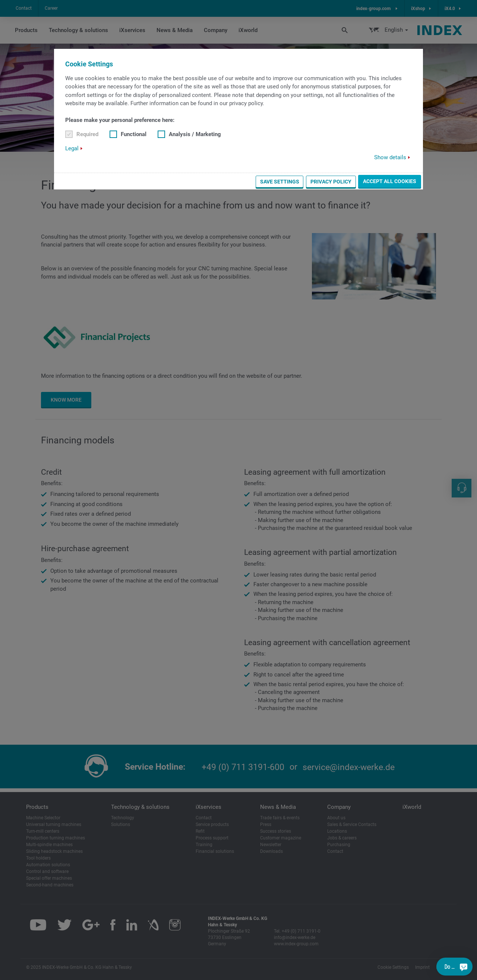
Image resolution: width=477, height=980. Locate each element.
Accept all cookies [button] (390, 181)
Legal (72, 148)
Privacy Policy (331, 182)
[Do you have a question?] (464, 967)
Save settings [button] (280, 182)
